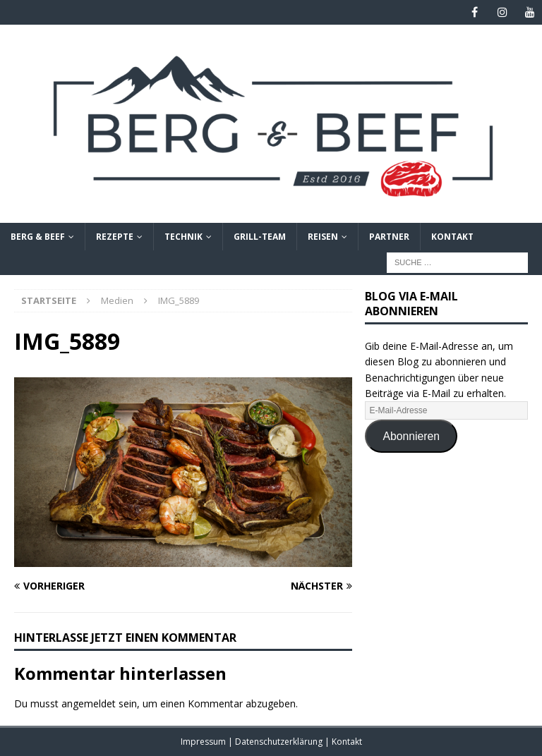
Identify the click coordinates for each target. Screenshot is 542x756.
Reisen (323, 237)
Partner (389, 237)
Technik (183, 237)
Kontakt (452, 237)
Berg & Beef (38, 237)
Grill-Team (260, 237)
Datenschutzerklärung (280, 742)
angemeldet (89, 703)
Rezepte (115, 237)
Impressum (204, 742)
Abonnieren (411, 436)
